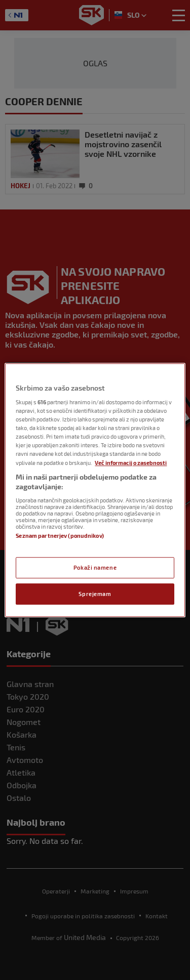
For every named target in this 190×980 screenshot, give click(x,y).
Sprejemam (95, 594)
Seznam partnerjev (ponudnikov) (60, 536)
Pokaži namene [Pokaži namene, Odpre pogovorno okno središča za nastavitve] (95, 567)
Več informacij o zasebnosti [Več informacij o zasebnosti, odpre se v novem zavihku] (131, 463)
